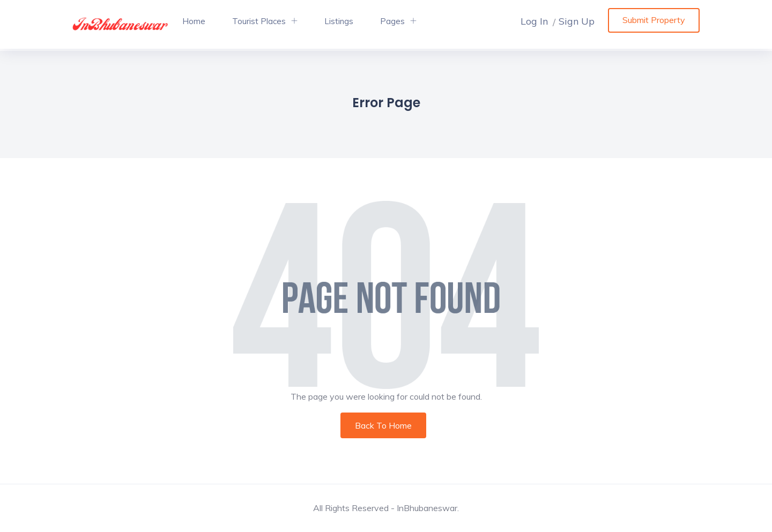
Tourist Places (259, 21)
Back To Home (383, 425)
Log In (534, 21)
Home (194, 21)
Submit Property (654, 20)
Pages (392, 21)
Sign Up (577, 21)
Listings (339, 21)
